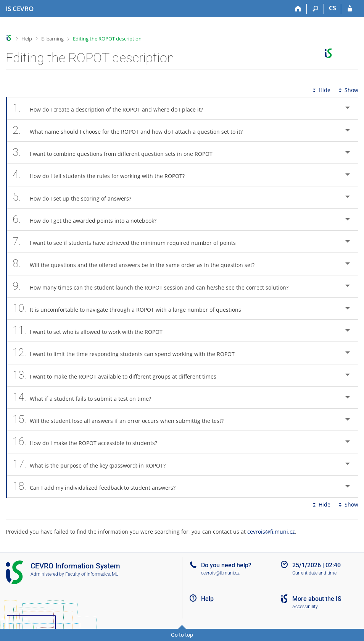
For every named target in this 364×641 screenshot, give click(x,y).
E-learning (52, 39)
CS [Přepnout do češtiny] (333, 8)
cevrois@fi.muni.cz (271, 532)
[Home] (298, 9)
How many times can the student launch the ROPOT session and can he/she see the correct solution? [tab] (155, 286)
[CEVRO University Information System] (20, 9)
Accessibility (305, 607)
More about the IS (317, 599)
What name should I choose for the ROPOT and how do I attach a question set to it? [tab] (132, 130)
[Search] (315, 9)
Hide (321, 90)
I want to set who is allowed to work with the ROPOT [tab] (92, 331)
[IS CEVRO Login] (350, 9)
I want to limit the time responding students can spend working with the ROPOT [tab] (128, 353)
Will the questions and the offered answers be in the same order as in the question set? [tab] (138, 264)
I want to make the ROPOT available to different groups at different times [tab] (119, 375)
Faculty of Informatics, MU (92, 574)
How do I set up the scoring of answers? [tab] (76, 197)
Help (27, 39)
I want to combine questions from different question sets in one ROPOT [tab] (117, 153)
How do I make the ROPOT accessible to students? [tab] (89, 442)
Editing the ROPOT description (107, 39)
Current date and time (314, 573)
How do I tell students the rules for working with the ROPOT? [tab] (103, 175)
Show (348, 90)
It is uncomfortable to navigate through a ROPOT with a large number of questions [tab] (131, 308)
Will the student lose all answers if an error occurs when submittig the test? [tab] (122, 420)
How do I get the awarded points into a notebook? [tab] (89, 219)
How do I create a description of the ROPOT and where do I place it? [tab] (112, 108)
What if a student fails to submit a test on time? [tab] (86, 397)
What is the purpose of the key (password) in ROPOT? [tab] (93, 464)
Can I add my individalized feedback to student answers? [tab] (98, 486)
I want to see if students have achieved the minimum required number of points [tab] (128, 242)
